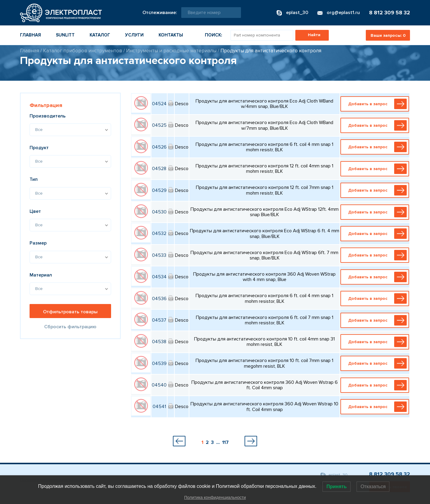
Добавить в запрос (376, 104)
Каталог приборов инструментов (83, 51)
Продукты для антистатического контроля (271, 51)
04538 (159, 342)
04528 (159, 169)
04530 (159, 212)
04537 (159, 320)
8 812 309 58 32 (390, 13)
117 (225, 442)
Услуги (134, 35)
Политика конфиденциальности (215, 497)
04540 (159, 385)
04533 (159, 255)
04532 (159, 233)
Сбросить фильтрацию (70, 327)
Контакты (171, 35)
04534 (159, 277)
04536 (159, 299)
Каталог (100, 35)
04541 (159, 407)
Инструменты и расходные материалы (171, 51)
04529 (159, 190)
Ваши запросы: (388, 35)
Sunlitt (65, 35)
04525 (159, 125)
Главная (30, 35)
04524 (159, 104)
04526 (159, 147)
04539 (159, 364)
